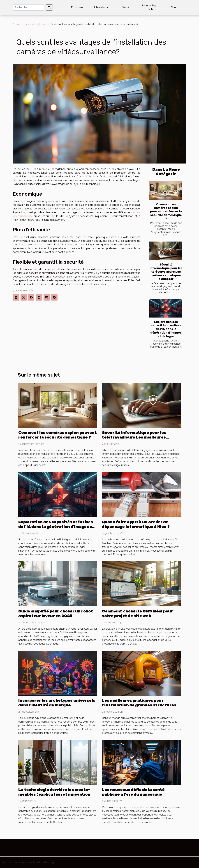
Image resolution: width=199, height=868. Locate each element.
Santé (126, 7)
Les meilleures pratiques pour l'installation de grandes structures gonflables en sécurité (139, 705)
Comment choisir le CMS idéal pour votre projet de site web (137, 613)
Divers (174, 7)
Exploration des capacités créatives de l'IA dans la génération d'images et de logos (166, 329)
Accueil (17, 24)
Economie (77, 7)
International (101, 7)
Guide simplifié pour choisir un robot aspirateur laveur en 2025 (56, 613)
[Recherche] (29, 7)
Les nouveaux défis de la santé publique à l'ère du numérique (133, 792)
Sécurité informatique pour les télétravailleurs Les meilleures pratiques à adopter (166, 272)
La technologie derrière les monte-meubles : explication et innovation (54, 792)
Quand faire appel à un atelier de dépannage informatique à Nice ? (136, 524)
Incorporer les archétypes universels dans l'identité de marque (57, 703)
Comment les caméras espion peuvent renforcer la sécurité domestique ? (166, 211)
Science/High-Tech (150, 7)
